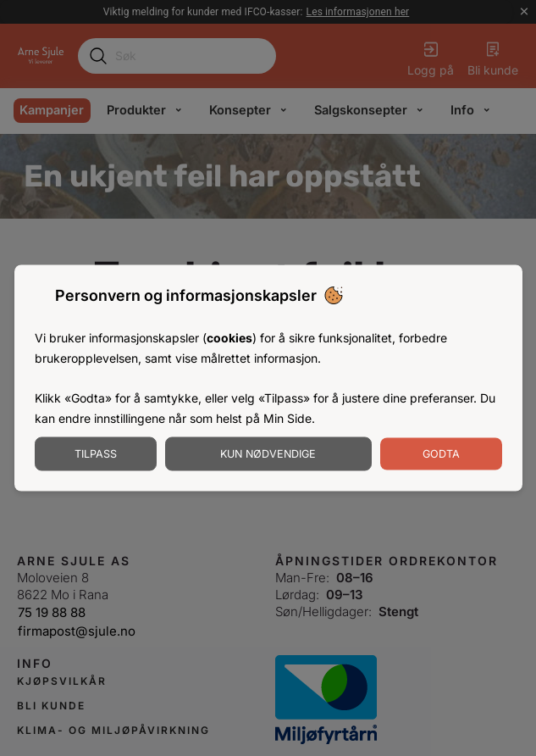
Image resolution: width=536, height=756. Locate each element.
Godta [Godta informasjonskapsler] (441, 453)
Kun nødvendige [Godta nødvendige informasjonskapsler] (268, 453)
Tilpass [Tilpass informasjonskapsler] (96, 453)
